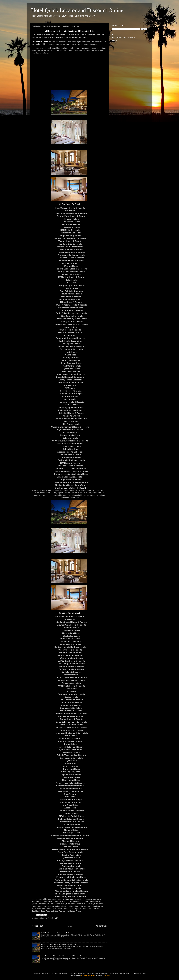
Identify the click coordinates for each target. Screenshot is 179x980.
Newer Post (37, 926)
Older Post (101, 926)
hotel (85, 42)
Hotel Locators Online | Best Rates (123, 38)
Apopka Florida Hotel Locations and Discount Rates (59, 944)
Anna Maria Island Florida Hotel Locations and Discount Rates (62, 956)
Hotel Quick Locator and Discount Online (77, 10)
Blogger (107, 975)
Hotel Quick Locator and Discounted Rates (56, 933)
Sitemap (115, 40)
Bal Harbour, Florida (40, 42)
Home (70, 926)
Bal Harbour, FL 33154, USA (48, 918)
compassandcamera (88, 975)
